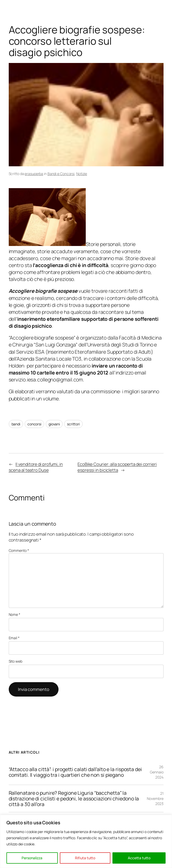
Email (14, 638)
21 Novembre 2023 (155, 798)
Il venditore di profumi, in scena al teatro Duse (36, 467)
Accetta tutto (139, 858)
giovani (54, 424)
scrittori (73, 424)
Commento (19, 550)
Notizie (82, 174)
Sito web (16, 661)
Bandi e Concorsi (61, 174)
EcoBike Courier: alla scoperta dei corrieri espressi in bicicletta (117, 467)
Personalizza (32, 858)
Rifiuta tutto (85, 858)
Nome (15, 614)
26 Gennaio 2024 (157, 772)
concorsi (34, 424)
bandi (16, 424)
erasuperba (34, 174)
